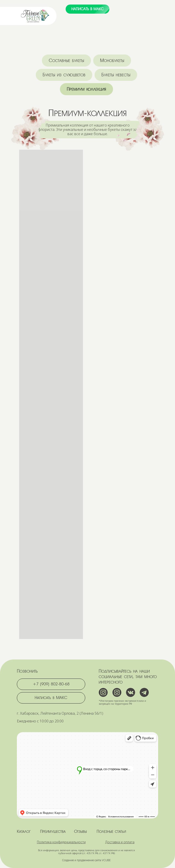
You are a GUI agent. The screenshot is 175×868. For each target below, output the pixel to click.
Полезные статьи (111, 831)
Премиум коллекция (86, 89)
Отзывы (80, 831)
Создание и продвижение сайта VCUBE (86, 860)
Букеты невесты (116, 75)
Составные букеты (66, 61)
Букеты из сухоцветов (64, 75)
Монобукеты (112, 61)
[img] (35, 16)
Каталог (24, 831)
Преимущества (53, 831)
